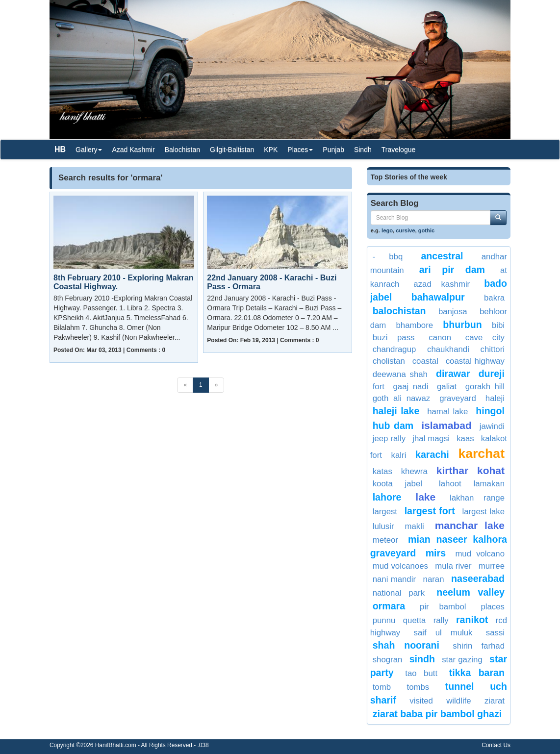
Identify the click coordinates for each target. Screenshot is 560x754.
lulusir (383, 526)
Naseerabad (478, 578)
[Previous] (185, 385)
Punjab (333, 150)
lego (387, 230)
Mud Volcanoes (400, 566)
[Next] (216, 385)
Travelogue (399, 150)
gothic (427, 230)
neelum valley (471, 592)
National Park (399, 593)
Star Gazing (462, 660)
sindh (422, 659)
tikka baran (477, 673)
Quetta (415, 620)
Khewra (414, 471)
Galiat (447, 387)
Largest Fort (430, 511)
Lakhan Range (477, 498)
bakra (494, 298)
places (493, 607)
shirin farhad (479, 646)
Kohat (491, 470)
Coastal (425, 361)
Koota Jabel (397, 484)
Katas (382, 471)
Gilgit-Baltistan (232, 150)
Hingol (490, 411)
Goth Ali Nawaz (402, 398)
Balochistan (182, 150)
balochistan (399, 311)
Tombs (418, 687)
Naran (434, 579)
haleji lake (396, 411)
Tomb (382, 687)
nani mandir (394, 579)
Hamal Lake (447, 412)
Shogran (388, 660)
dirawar (453, 374)
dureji (492, 374)
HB (60, 149)
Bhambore (415, 325)
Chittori (493, 349)
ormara (389, 606)
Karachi (432, 454)
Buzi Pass (394, 338)
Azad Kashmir (133, 150)
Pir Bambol (443, 607)
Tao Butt (421, 673)
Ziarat (495, 701)
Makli (414, 526)
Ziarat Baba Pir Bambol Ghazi (437, 714)
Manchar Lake (470, 525)
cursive (405, 230)
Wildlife (458, 701)
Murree (492, 566)
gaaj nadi (411, 387)
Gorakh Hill (485, 387)
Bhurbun (462, 325)
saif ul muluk (443, 633)
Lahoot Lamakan (472, 484)
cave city (485, 338)
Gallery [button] (89, 150)
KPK (271, 150)
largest (385, 512)
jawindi (492, 426)
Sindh (363, 150)
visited (421, 701)
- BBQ (388, 257)
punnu (384, 620)
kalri (399, 455)
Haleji (495, 398)
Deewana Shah (400, 374)
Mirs (436, 553)
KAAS (465, 439)
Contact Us (496, 745)
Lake (425, 497)
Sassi (495, 633)
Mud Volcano (480, 554)
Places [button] (300, 150)
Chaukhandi (448, 349)
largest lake (483, 512)
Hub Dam (393, 426)
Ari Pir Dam (452, 270)
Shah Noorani (406, 645)
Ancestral (442, 256)
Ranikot (472, 620)
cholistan (389, 361)
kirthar (452, 470)
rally (441, 620)
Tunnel (460, 686)
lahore (387, 497)
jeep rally (389, 439)
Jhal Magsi (431, 439)
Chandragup (395, 349)
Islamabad (446, 425)
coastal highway (475, 361)
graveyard (458, 398)
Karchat (481, 453)
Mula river (453, 566)
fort (379, 387)
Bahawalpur (438, 297)
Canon (440, 338)
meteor (385, 540)
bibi (498, 325)
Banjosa (453, 312)
